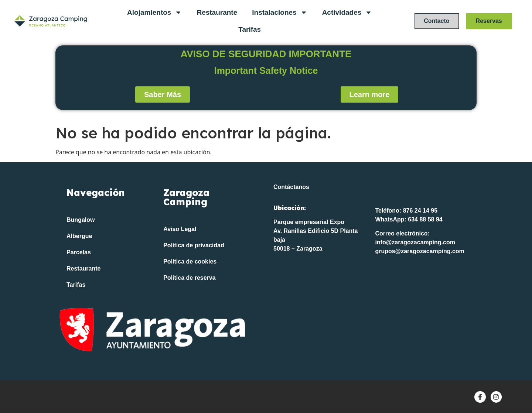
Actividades (347, 12)
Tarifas (250, 29)
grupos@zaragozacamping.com (420, 251)
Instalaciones (279, 12)
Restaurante (217, 12)
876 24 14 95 (420, 211)
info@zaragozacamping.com (415, 242)
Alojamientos (154, 12)
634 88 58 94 (425, 219)
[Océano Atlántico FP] (319, 308)
